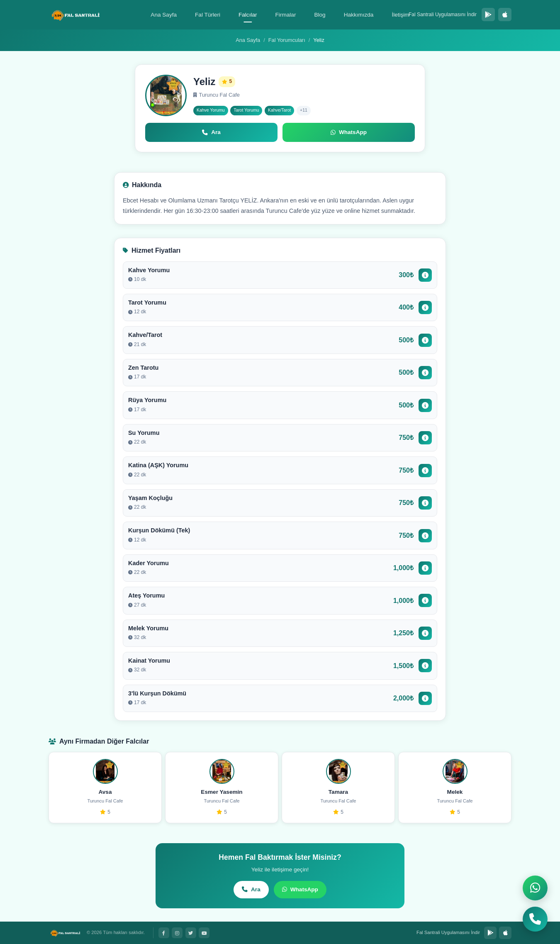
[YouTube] (204, 933)
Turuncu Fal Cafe (217, 95)
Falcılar (248, 15)
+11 (304, 110)
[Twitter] (191, 933)
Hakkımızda (359, 15)
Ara (251, 889)
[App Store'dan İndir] (505, 15)
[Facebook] (164, 933)
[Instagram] (177, 933)
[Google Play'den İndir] (488, 15)
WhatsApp (300, 889)
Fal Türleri (208, 15)
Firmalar (286, 15)
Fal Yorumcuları (287, 40)
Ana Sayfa (164, 15)
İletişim (400, 15)
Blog (320, 15)
